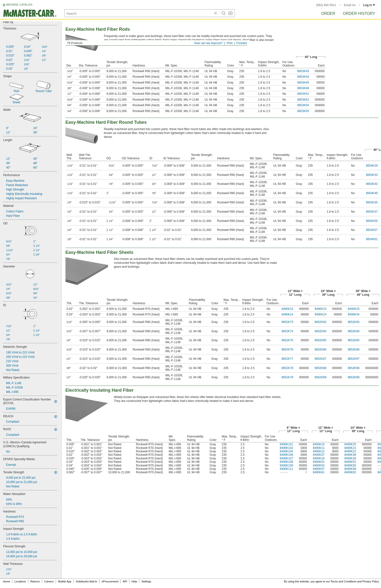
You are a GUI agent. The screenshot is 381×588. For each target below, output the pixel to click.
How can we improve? (209, 43)
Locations (20, 581)
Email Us (350, 5)
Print (230, 43)
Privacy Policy (371, 581)
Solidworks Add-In (86, 581)
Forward (242, 43)
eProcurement (110, 581)
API (125, 581)
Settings (146, 581)
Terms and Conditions (344, 581)
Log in (369, 5)
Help (134, 581)
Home (6, 581)
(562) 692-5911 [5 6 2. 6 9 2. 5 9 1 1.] (326, 5)
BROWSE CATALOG (19, 5)
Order (328, 14)
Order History (359, 14)
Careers (49, 581)
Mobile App (65, 581)
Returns (35, 581)
